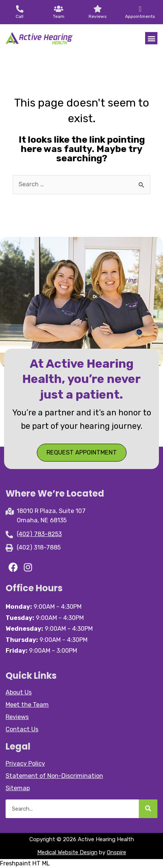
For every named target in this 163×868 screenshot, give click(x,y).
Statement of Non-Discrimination (54, 776)
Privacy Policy (25, 764)
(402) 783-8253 (39, 534)
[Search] (148, 809)
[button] (151, 38)
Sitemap (18, 788)
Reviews (17, 717)
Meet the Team (27, 705)
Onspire (116, 852)
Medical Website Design (67, 852)
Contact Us (22, 729)
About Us (19, 692)
